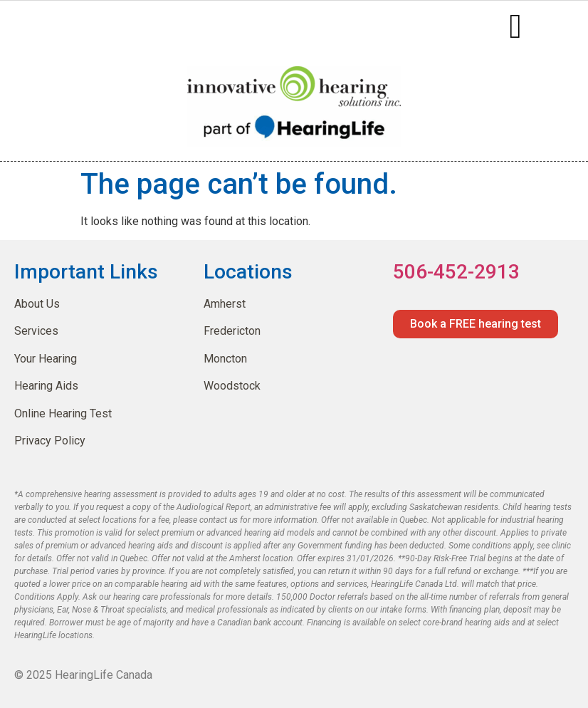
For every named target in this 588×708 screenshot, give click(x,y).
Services (36, 331)
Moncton (225, 359)
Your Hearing (46, 359)
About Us (37, 304)
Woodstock (232, 386)
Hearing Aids (46, 386)
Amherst (225, 304)
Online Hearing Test (63, 413)
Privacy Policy (50, 441)
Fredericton (232, 331)
